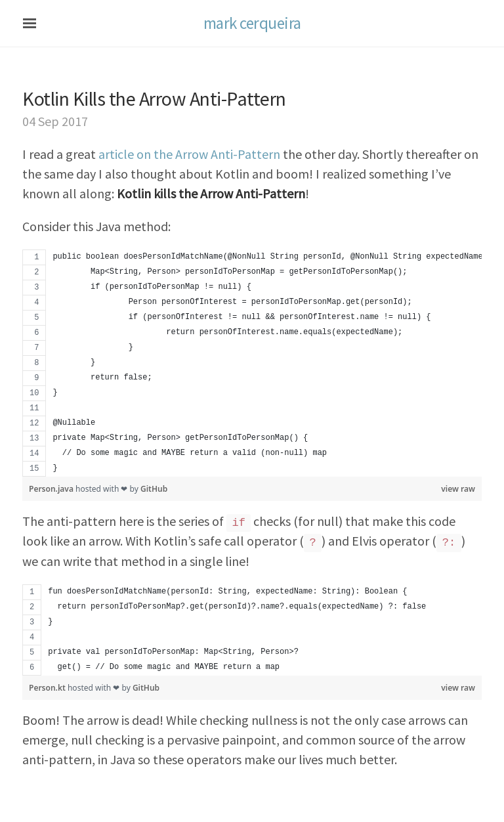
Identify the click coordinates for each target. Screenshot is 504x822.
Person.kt (48, 688)
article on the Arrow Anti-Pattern (189, 154)
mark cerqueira (252, 23)
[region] (252, 363)
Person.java (52, 489)
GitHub (154, 489)
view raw (458, 489)
